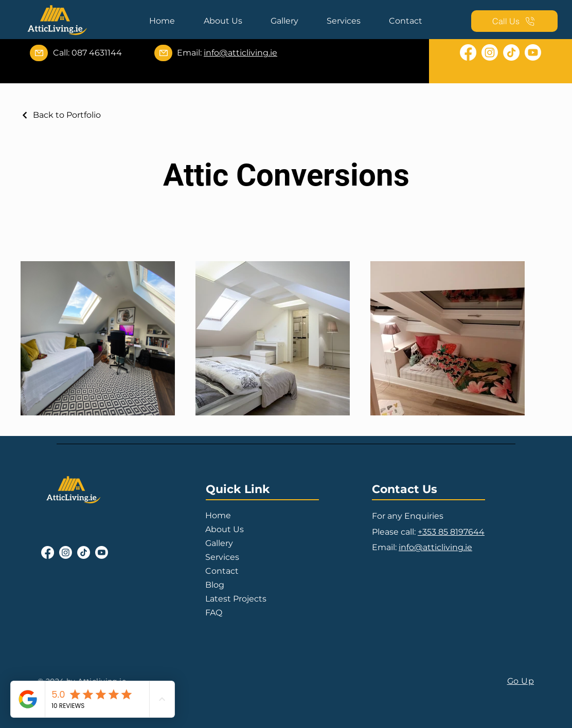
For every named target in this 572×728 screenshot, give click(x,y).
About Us (225, 529)
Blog (215, 585)
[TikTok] (511, 52)
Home (218, 515)
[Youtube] (533, 52)
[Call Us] (514, 21)
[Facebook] (468, 52)
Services (222, 557)
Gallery (219, 543)
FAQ (214, 613)
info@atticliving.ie (240, 53)
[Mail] (39, 53)
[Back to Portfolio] (61, 115)
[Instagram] (490, 52)
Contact (222, 571)
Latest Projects (236, 599)
